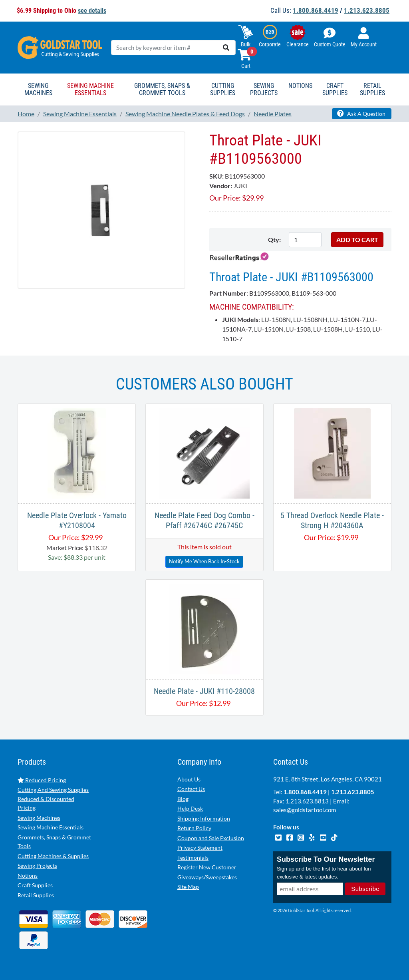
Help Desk (190, 808)
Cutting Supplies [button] (223, 89)
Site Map (188, 887)
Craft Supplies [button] (335, 89)
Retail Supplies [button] (372, 89)
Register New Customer (207, 867)
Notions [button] (300, 86)
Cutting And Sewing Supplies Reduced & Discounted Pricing (53, 799)
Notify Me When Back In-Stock (204, 561)
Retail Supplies (36, 895)
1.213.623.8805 (367, 10)
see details (92, 11)
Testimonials (193, 858)
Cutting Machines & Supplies (53, 856)
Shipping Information (204, 818)
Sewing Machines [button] (38, 89)
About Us (189, 779)
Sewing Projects (37, 866)
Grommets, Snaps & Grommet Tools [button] (162, 89)
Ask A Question (361, 113)
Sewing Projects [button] (264, 89)
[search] (226, 48)
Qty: (274, 240)
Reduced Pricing (42, 780)
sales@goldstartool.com (305, 810)
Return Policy (194, 828)
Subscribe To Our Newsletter (326, 859)
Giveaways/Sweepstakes (207, 877)
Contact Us (191, 789)
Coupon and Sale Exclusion (211, 838)
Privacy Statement (200, 848)
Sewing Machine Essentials (51, 827)
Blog (183, 799)
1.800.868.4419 (316, 10)
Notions (28, 876)
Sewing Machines (39, 818)
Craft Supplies (35, 885)
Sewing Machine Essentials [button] (90, 89)
